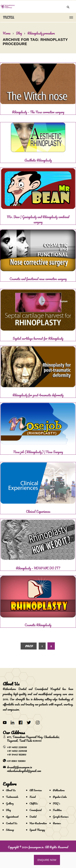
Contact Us (12, 823)
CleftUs (34, 803)
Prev (29, 646)
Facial (33, 797)
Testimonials (12, 797)
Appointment (12, 817)
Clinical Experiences (38, 511)
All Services (36, 790)
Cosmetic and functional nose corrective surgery (38, 279)
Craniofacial (36, 810)
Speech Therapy (37, 830)
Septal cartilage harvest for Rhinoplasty (38, 338)
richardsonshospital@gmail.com (24, 771)
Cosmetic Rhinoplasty (38, 625)
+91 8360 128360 (16, 761)
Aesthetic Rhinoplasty (38, 160)
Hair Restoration (38, 823)
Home (7, 33)
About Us (11, 790)
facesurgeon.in (36, 847)
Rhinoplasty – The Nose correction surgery (38, 112)
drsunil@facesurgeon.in (20, 767)
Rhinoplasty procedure (41, 33)
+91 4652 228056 (17, 747)
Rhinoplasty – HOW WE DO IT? (38, 568)
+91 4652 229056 (17, 751)
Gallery (10, 803)
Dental (33, 817)
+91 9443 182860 (17, 754)
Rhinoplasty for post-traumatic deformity (38, 395)
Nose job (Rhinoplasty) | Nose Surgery (38, 452)
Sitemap (10, 830)
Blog (19, 33)
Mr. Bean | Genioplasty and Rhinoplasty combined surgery (38, 219)
